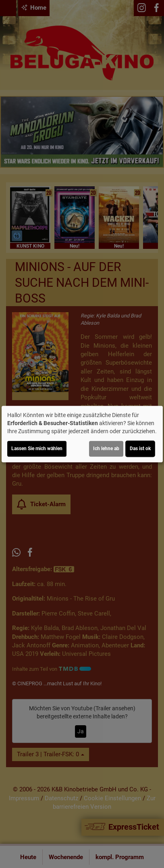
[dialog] (82, 434)
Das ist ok (140, 449)
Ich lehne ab (106, 449)
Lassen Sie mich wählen (37, 449)
